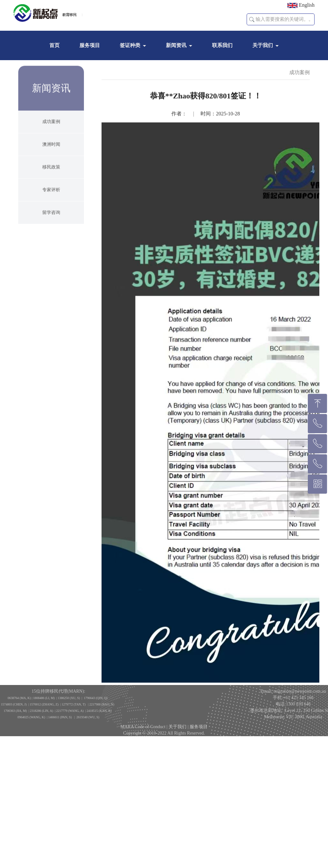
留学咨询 (51, 231)
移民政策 (51, 186)
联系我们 (222, 45)
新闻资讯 (176, 45)
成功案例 (51, 140)
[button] (252, 20)
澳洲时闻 (51, 163)
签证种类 (130, 45)
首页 (54, 45)
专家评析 (51, 208)
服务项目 (90, 45)
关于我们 (263, 45)
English (301, 5)
